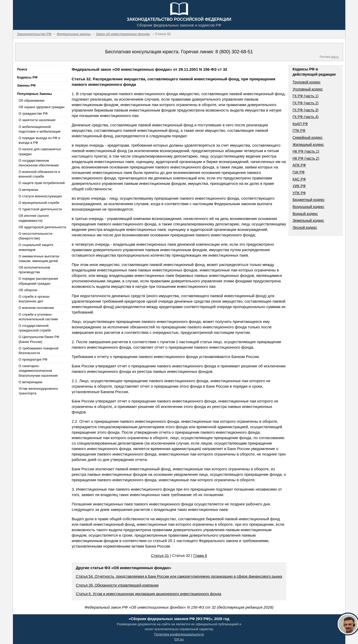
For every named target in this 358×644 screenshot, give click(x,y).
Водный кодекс (305, 214)
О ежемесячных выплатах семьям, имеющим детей (39, 259)
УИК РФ (299, 186)
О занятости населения (37, 120)
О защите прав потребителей (42, 183)
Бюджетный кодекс (308, 200)
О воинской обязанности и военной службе (39, 174)
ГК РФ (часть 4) (305, 117)
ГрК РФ (298, 172)
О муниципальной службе (39, 203)
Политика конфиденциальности (179, 634)
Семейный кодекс (308, 138)
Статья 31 (160, 555)
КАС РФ (299, 179)
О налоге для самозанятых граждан (40, 151)
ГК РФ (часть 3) (305, 110)
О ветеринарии (31, 382)
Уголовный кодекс (308, 89)
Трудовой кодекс (307, 82)
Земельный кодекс (308, 220)
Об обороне (28, 290)
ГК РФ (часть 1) (305, 96)
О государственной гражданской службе (35, 328)
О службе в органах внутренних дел (34, 299)
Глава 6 (200, 555)
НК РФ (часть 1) (306, 151)
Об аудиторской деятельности (43, 227)
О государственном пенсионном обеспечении (39, 163)
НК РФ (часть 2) (306, 158)
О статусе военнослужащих (40, 196)
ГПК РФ (299, 131)
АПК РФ (299, 165)
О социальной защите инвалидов (36, 247)
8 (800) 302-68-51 (234, 52)
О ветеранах (29, 190)
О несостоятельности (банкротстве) (36, 236)
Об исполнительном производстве (34, 270)
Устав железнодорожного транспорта (38, 391)
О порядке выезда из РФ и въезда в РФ (40, 140)
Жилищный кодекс (308, 145)
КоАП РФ (300, 124)
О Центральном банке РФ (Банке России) (39, 339)
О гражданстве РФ (33, 113)
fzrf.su (179, 639)
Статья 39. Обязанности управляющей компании (117, 585)
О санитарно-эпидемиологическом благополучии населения (38, 371)
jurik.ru (335, 57)
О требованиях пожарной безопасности (39, 351)
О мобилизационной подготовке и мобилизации (40, 129)
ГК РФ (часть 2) (305, 103)
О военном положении (36, 308)
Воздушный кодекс (308, 207)
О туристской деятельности (40, 209)
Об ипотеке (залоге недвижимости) (34, 218)
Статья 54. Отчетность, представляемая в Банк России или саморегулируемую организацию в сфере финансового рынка (179, 576)
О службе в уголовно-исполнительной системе (38, 317)
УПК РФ (299, 193)
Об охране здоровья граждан (42, 107)
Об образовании (32, 100)
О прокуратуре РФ (33, 359)
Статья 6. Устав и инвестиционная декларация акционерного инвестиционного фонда (149, 594)
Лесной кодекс (305, 227)
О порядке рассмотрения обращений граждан (38, 281)
